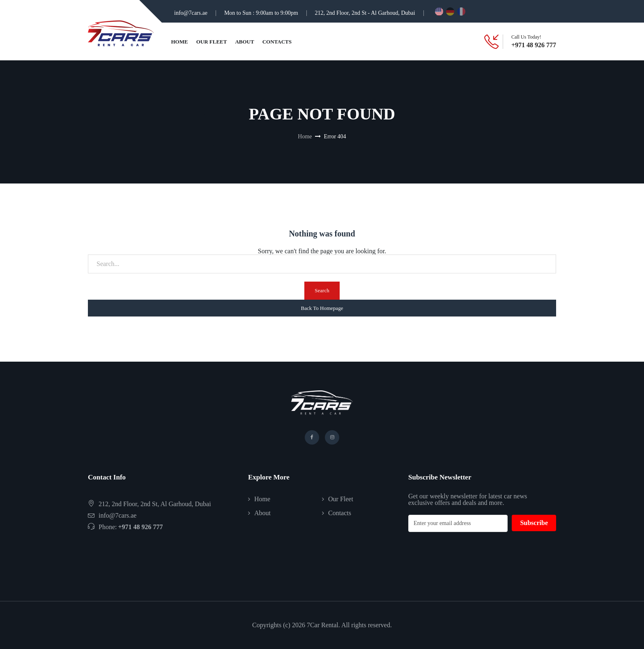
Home (180, 42)
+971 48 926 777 (534, 45)
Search (322, 290)
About (244, 42)
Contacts (277, 42)
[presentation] (471, 556)
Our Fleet (212, 42)
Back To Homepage (322, 308)
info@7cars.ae (191, 13)
